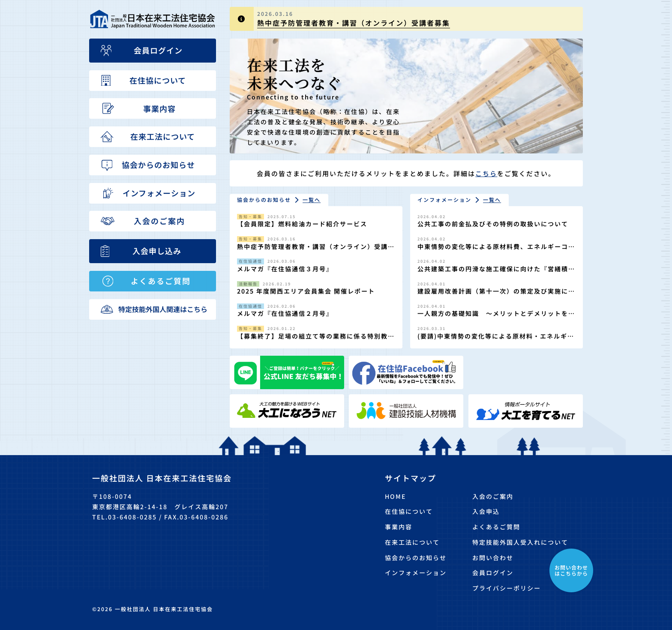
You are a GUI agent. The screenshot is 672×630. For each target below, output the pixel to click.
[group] (406, 19)
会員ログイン (493, 573)
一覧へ (312, 200)
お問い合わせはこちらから (571, 570)
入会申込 (486, 511)
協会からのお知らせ (416, 558)
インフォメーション (416, 573)
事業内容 (399, 527)
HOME (395, 496)
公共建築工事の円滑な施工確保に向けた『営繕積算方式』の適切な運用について (493, 273)
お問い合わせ (493, 558)
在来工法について (412, 542)
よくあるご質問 (496, 527)
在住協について (409, 511)
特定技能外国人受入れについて (520, 542)
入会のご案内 (493, 496)
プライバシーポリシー (507, 588)
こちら (486, 173)
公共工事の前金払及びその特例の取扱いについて (493, 224)
